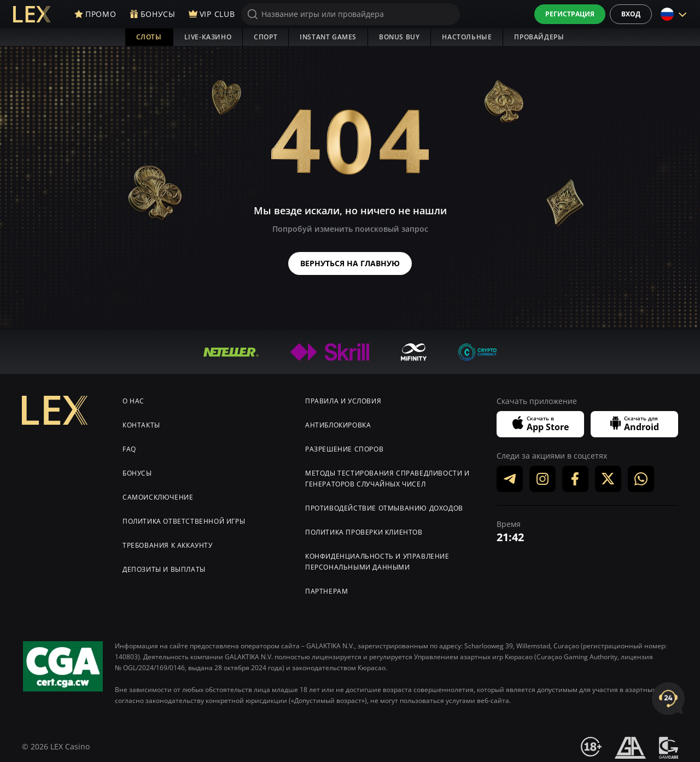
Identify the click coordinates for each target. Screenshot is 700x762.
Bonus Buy (399, 37)
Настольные (467, 37)
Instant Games (328, 37)
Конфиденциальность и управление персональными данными (377, 558)
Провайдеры (539, 37)
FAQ (129, 446)
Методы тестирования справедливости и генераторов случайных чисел (387, 475)
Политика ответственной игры (184, 518)
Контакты (141, 422)
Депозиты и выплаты (164, 566)
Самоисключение (158, 494)
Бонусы (137, 470)
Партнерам (326, 588)
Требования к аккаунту (168, 542)
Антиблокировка (338, 422)
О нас (133, 398)
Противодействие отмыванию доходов (384, 505)
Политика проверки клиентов (364, 529)
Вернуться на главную (350, 262)
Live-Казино (208, 37)
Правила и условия (343, 398)
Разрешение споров (344, 446)
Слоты (149, 37)
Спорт (266, 37)
